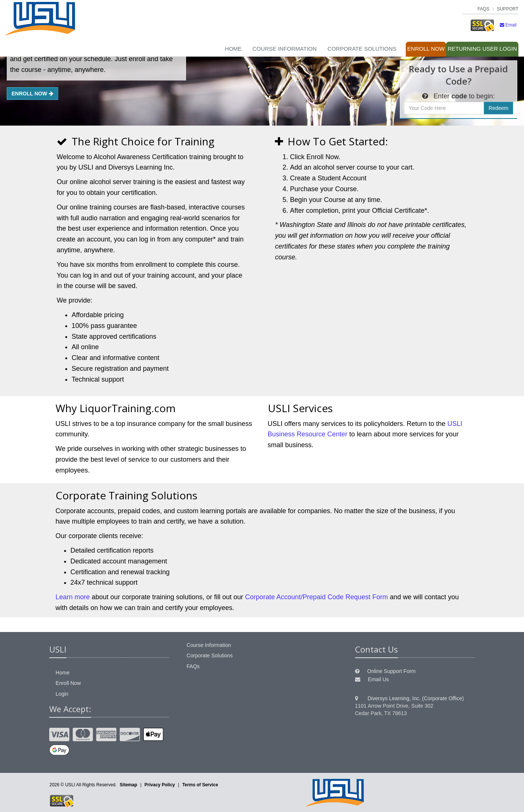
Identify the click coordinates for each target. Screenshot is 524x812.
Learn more (73, 597)
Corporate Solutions (362, 49)
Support (508, 9)
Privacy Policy (160, 785)
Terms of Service (200, 785)
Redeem (498, 108)
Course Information (285, 49)
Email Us (379, 679)
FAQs (483, 9)
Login (482, 49)
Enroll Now (426, 49)
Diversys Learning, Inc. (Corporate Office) (416, 698)
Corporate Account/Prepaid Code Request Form (316, 597)
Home (233, 49)
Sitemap (128, 785)
